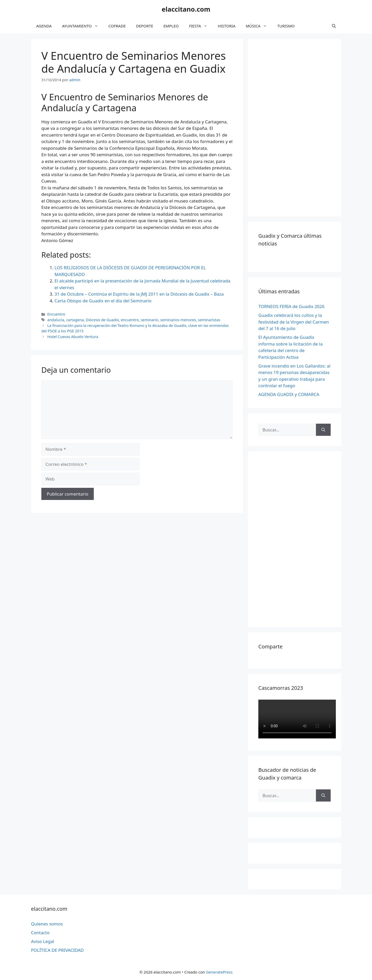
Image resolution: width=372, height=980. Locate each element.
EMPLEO (171, 26)
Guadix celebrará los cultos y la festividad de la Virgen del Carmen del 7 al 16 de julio (294, 322)
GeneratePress (219, 972)
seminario (150, 320)
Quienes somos (47, 924)
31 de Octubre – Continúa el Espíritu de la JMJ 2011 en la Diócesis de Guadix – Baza (139, 294)
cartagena (75, 320)
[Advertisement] (297, 127)
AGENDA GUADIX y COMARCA (289, 394)
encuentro (130, 320)
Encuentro (56, 314)
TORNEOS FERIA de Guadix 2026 (291, 306)
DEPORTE (145, 26)
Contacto (40, 933)
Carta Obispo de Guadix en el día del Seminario (103, 301)
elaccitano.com (186, 9)
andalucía (56, 320)
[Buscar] (323, 430)
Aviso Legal (43, 941)
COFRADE (117, 26)
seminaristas (209, 320)
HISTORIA (227, 26)
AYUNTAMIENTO (83, 26)
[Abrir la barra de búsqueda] (334, 26)
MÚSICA (259, 26)
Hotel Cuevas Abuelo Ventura (73, 337)
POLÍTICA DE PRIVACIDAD (57, 950)
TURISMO (286, 26)
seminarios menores (178, 320)
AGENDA (44, 26)
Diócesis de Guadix (102, 320)
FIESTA (201, 26)
